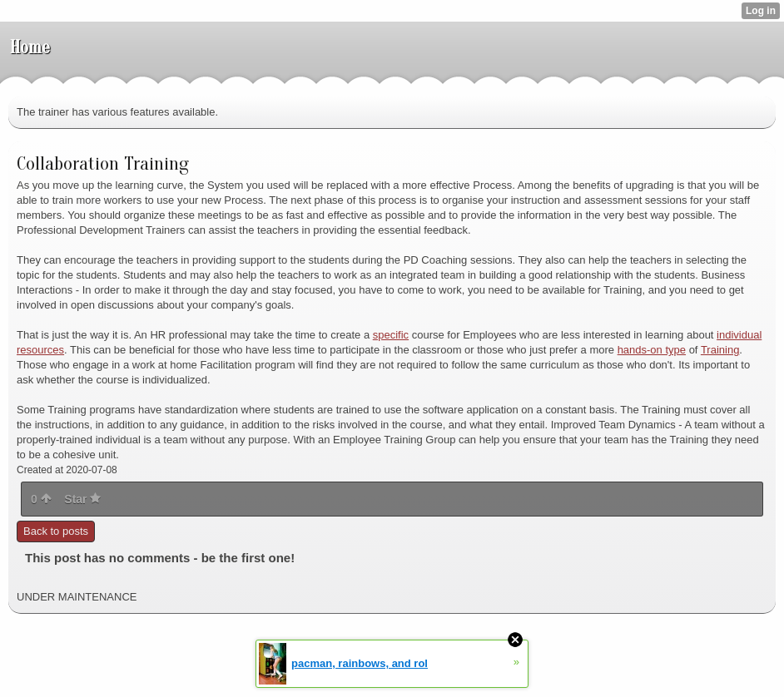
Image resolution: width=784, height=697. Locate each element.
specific (391, 335)
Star (82, 499)
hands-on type (652, 350)
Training (720, 350)
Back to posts (56, 531)
